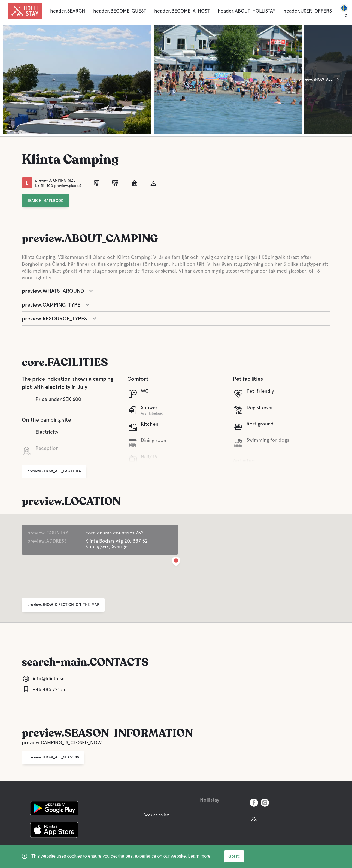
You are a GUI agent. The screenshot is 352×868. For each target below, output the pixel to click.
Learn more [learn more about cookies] (199, 856)
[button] (176, 562)
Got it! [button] (234, 856)
